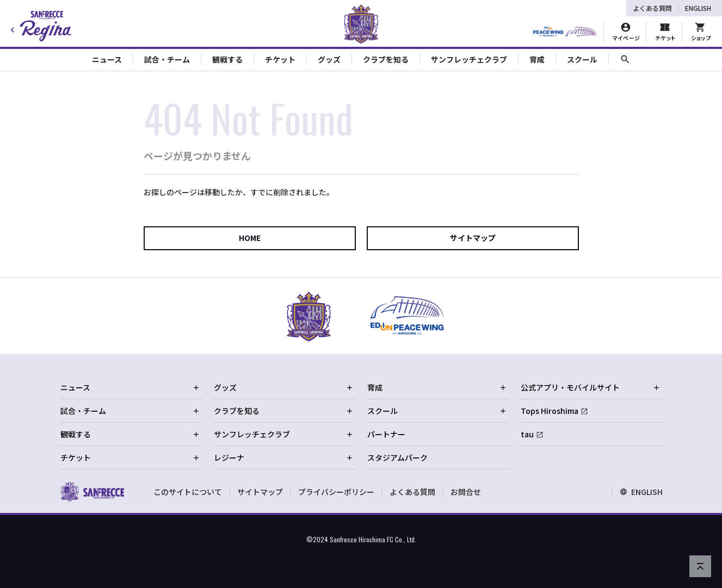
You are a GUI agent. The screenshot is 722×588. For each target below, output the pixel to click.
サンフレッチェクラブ (283, 434)
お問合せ (466, 492)
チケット (130, 457)
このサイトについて (188, 492)
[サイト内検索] (625, 60)
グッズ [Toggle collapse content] (329, 59)
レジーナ (283, 457)
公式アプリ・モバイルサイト (590, 387)
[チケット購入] (665, 32)
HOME (250, 238)
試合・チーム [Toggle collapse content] (167, 59)
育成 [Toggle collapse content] (537, 59)
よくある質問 (652, 8)
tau (527, 434)
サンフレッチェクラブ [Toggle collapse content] (469, 59)
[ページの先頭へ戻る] (700, 566)
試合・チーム (130, 411)
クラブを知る (283, 411)
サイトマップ (473, 238)
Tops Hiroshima (550, 411)
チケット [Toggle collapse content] (280, 59)
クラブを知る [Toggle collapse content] (386, 59)
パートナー (386, 434)
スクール (437, 411)
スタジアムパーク (397, 457)
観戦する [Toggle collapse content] (227, 59)
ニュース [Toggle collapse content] (107, 59)
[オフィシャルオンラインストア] (701, 32)
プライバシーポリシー (336, 492)
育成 (437, 387)
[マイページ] (626, 32)
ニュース (130, 387)
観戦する (130, 434)
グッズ (283, 387)
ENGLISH (698, 8)
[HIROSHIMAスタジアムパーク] (565, 32)
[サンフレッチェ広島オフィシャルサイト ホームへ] (92, 491)
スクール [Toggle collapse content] (582, 59)
